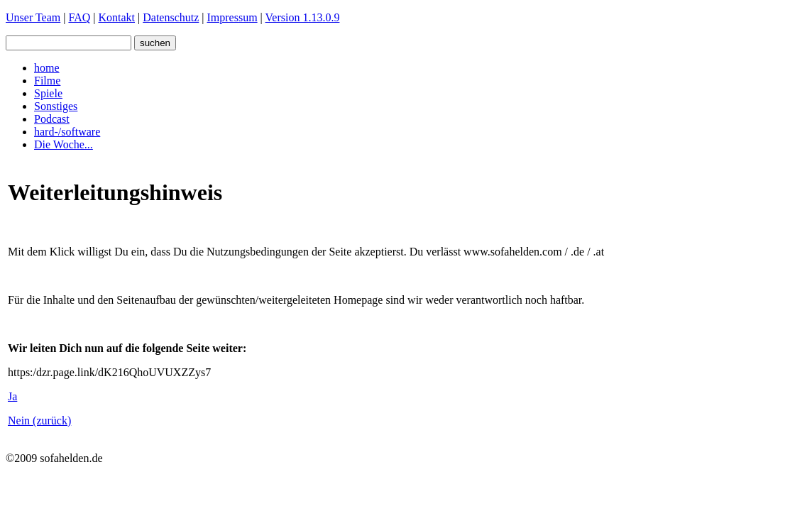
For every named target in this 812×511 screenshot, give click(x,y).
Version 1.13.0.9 (303, 17)
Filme (47, 81)
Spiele (48, 93)
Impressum (232, 17)
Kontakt (116, 17)
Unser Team (33, 17)
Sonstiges (56, 106)
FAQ (79, 17)
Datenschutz (171, 17)
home (47, 68)
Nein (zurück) (39, 421)
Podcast (52, 119)
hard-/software (67, 132)
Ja (12, 396)
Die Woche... (64, 144)
